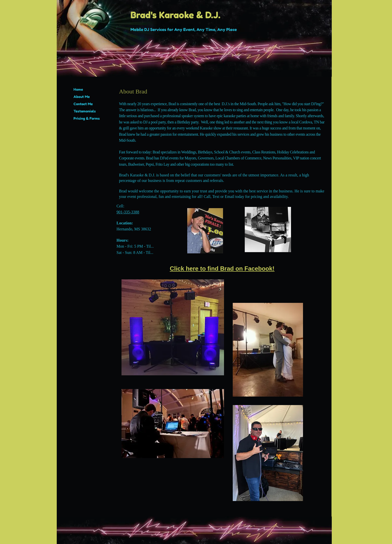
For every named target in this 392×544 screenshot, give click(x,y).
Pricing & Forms (87, 118)
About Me (82, 97)
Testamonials (85, 111)
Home (78, 89)
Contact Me (83, 104)
